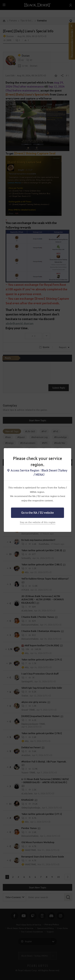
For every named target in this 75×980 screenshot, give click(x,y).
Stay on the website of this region (38, 522)
